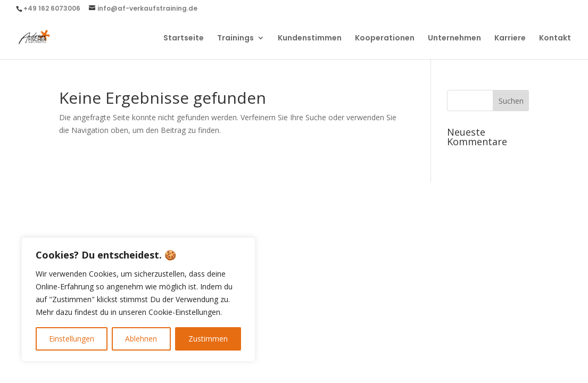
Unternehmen (454, 39)
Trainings (235, 39)
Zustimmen (208, 339)
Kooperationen (385, 39)
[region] (138, 299)
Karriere (510, 39)
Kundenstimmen (310, 39)
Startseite (184, 39)
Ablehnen (141, 339)
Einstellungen (72, 339)
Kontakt (555, 39)
